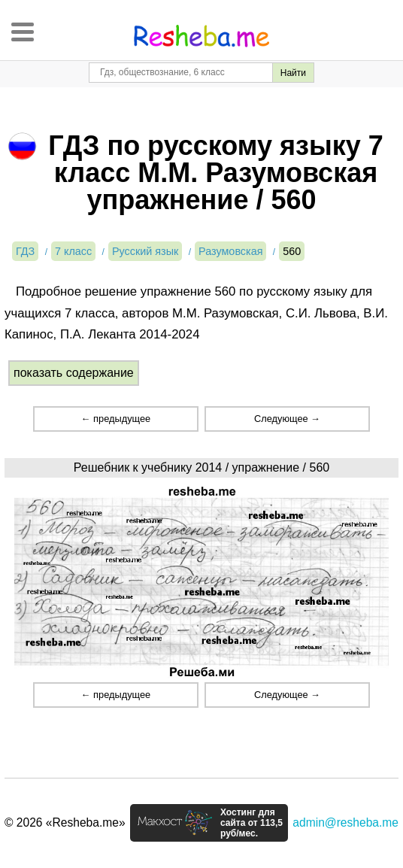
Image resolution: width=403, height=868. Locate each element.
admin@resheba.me (345, 822)
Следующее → (287, 419)
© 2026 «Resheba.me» (65, 822)
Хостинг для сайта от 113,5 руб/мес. (251, 823)
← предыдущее (116, 419)
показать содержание (74, 373)
